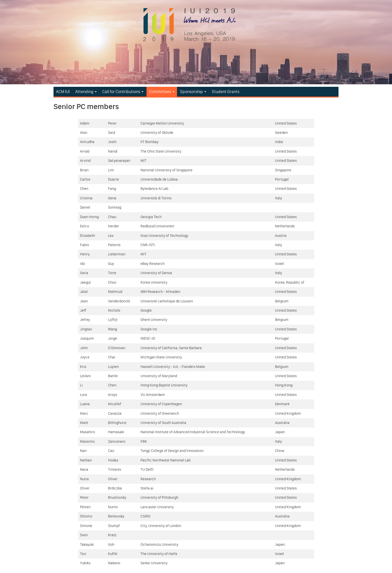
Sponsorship (193, 92)
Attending (86, 92)
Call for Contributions (123, 92)
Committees (162, 92)
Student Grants (226, 92)
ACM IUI (63, 92)
